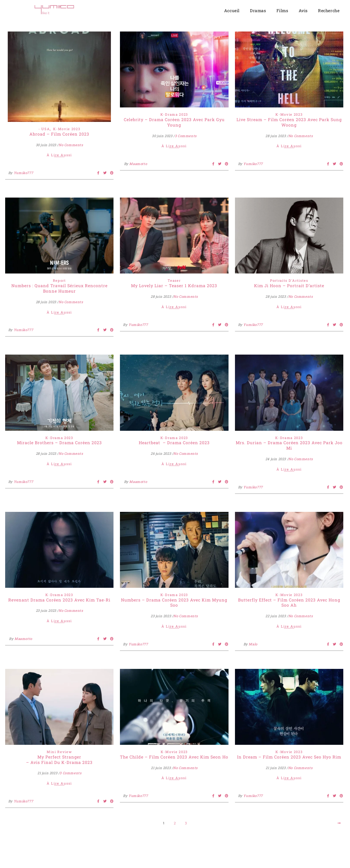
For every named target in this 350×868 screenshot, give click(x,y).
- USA (44, 129)
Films (282, 10)
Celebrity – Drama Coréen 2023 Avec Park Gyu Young (174, 122)
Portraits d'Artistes (289, 280)
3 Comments (186, 136)
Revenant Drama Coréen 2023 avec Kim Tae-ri (59, 600)
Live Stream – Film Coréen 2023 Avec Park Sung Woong (289, 122)
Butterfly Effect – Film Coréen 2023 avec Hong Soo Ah (289, 603)
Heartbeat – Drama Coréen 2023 (174, 443)
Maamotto (138, 164)
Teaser (174, 280)
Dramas (258, 10)
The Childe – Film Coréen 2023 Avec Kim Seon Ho (174, 757)
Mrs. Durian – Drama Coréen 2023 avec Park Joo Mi (289, 445)
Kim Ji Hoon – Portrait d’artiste (289, 286)
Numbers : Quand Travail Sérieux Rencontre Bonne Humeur (59, 288)
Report (59, 280)
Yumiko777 (23, 173)
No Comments (71, 145)
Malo (253, 644)
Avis (303, 10)
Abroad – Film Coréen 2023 (59, 134)
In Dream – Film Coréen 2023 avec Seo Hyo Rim (289, 757)
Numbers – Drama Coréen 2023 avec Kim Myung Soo (174, 603)
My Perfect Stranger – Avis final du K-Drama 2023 (59, 760)
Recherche (329, 10)
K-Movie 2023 (67, 129)
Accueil (232, 10)
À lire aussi (59, 155)
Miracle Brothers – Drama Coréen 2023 (59, 443)
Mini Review (59, 752)
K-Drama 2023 (174, 114)
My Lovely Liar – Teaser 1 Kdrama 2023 (174, 286)
